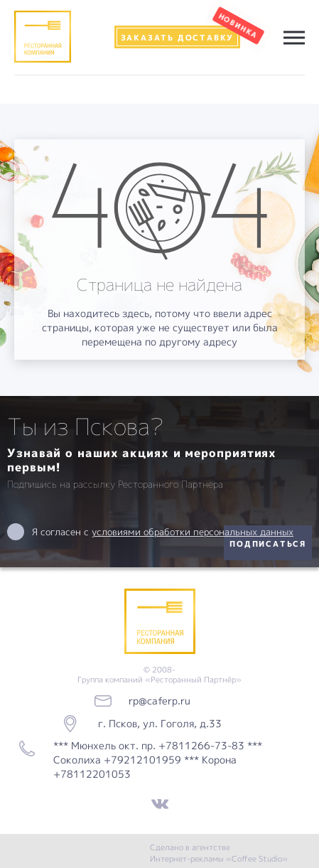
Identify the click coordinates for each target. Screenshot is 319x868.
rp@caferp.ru (159, 701)
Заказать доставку (178, 37)
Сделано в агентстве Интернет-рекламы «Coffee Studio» (219, 853)
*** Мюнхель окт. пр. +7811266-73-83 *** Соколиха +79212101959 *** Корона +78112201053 (158, 760)
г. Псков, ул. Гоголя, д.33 (160, 723)
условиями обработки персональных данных (193, 532)
